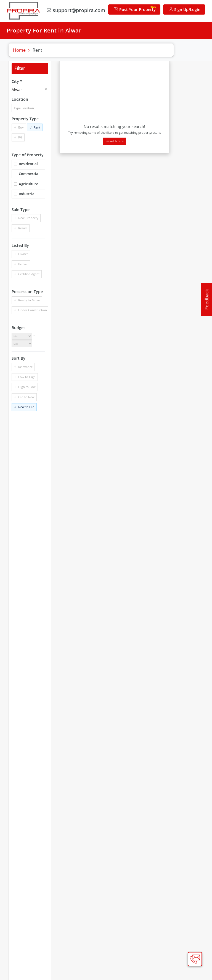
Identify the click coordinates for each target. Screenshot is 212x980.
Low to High (27, 377)
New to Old (26, 407)
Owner (23, 254)
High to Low (27, 387)
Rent (37, 127)
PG (20, 137)
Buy (21, 127)
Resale (23, 228)
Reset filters (115, 141)
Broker (23, 264)
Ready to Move (29, 300)
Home (19, 50)
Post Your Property (137, 8)
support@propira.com (78, 10)
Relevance (25, 366)
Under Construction (33, 310)
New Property (28, 218)
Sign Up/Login (186, 9)
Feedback (207, 300)
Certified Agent (29, 274)
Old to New (26, 397)
